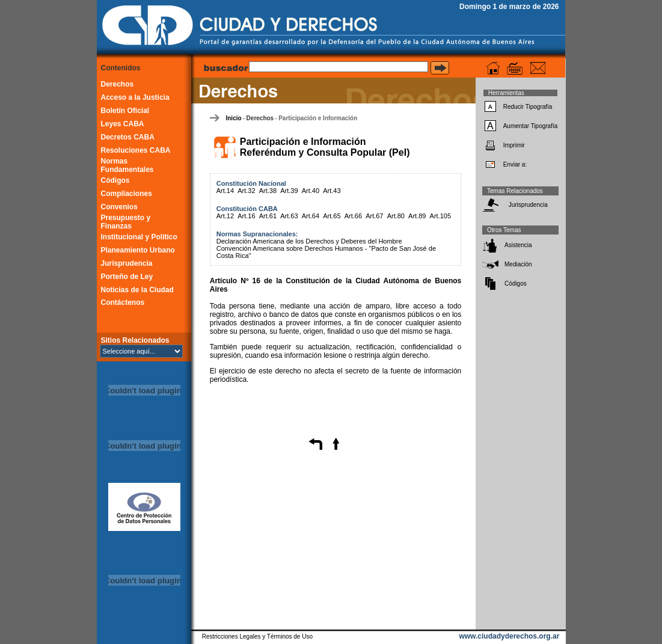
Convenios (119, 207)
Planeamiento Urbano (138, 250)
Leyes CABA (123, 124)
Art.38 (268, 191)
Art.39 (289, 191)
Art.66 (353, 216)
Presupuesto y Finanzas (126, 222)
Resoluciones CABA (136, 150)
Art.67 (374, 216)
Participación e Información (318, 118)
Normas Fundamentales (127, 165)
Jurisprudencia (127, 263)
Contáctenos (123, 302)
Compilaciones (127, 194)
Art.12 (225, 216)
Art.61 (268, 216)
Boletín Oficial (125, 111)
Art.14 (225, 191)
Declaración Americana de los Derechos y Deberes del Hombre (309, 241)
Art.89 (417, 216)
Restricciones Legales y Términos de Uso (257, 636)
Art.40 (311, 191)
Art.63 (289, 216)
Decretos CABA (128, 137)
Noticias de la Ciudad (137, 290)
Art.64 (311, 216)
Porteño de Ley (127, 277)
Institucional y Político (139, 237)
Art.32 (246, 191)
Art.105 (440, 216)
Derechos (118, 84)
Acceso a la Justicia (135, 97)
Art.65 (332, 216)
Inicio (233, 118)
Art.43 (332, 191)
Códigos (115, 180)
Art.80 (396, 216)
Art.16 (246, 216)
